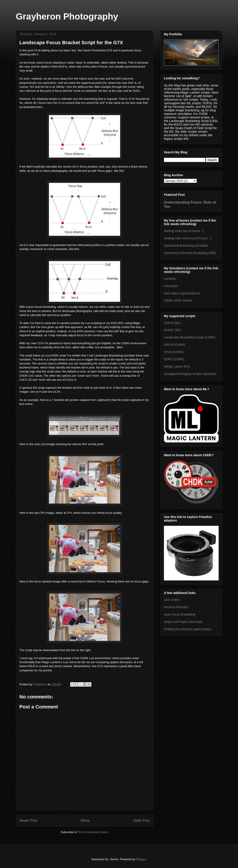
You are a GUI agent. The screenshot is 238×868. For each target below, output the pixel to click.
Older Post (141, 821)
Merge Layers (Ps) (177, 366)
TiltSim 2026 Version (178, 300)
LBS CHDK (172, 600)
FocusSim (171, 286)
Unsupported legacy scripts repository (190, 374)
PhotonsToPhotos (176, 607)
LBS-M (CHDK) (175, 345)
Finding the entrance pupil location (188, 629)
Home (85, 821)
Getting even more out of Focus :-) (188, 238)
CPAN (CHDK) (174, 352)
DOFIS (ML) (172, 323)
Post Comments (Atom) (93, 832)
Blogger (141, 859)
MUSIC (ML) (173, 330)
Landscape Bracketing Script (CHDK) (190, 337)
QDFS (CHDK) (174, 359)
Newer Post (28, 821)
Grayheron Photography (67, 16)
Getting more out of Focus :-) (184, 231)
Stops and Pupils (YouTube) (183, 622)
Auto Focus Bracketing (180, 614)
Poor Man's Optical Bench (182, 293)
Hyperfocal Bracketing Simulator (186, 246)
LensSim (170, 279)
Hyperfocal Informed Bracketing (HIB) (190, 253)
